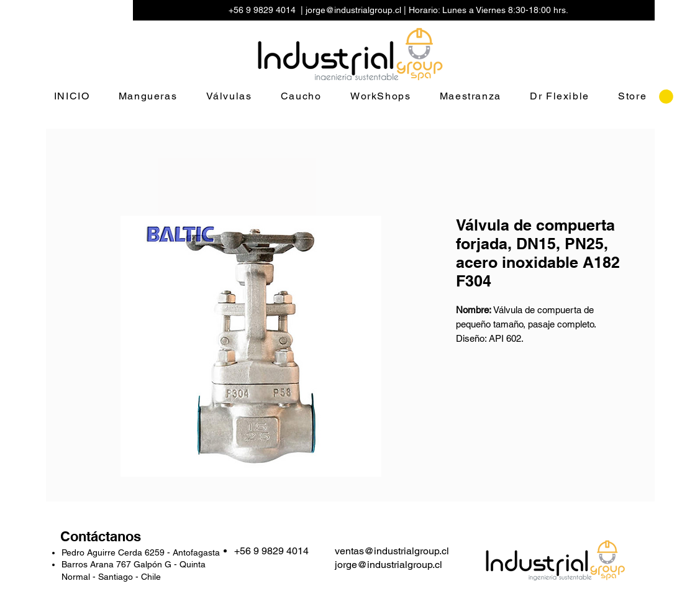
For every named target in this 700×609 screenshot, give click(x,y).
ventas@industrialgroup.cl (392, 551)
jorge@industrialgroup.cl (353, 10)
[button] (666, 97)
